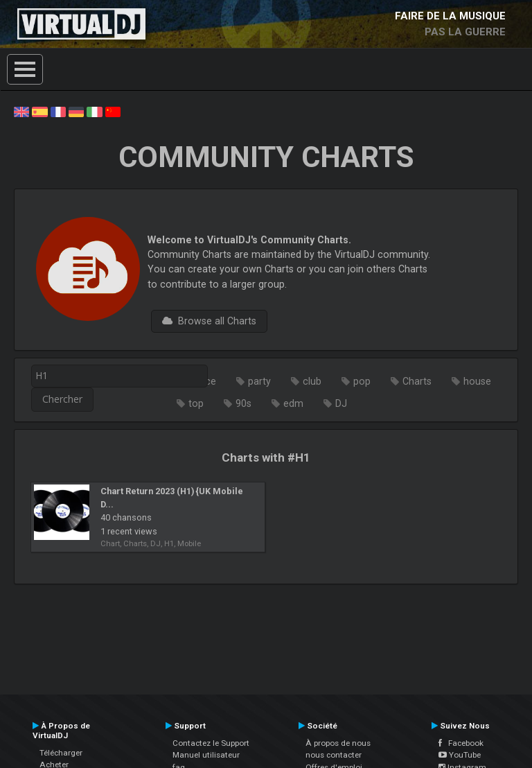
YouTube (460, 755)
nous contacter (334, 755)
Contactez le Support (211, 743)
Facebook (461, 743)
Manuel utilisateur (206, 755)
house (477, 381)
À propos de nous (338, 743)
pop (362, 381)
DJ (341, 403)
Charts (417, 381)
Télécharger (61, 753)
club (312, 381)
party (259, 381)
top (196, 403)
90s (243, 403)
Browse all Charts (209, 321)
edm (293, 403)
